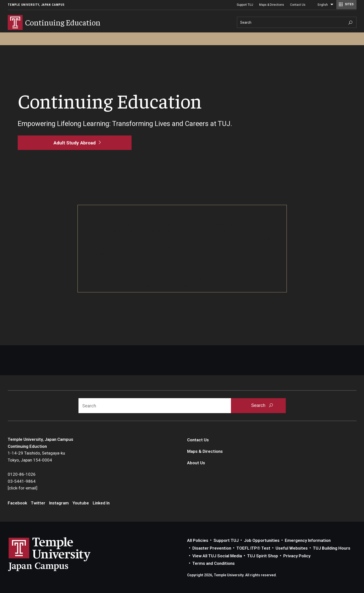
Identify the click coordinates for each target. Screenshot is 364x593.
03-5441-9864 (22, 481)
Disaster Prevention (212, 548)
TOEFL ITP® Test (253, 548)
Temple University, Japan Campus (36, 5)
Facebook (17, 503)
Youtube (81, 503)
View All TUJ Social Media (217, 556)
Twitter (38, 503)
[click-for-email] (23, 488)
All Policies (198, 540)
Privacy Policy (297, 556)
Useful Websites (292, 548)
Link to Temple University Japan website (58, 554)
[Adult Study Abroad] (75, 143)
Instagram (59, 503)
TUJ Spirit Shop (263, 556)
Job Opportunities (262, 540)
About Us (196, 463)
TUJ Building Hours (332, 548)
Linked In (101, 503)
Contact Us (298, 5)
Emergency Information (308, 540)
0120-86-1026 (22, 474)
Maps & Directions (272, 5)
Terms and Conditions (214, 563)
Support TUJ (245, 5)
